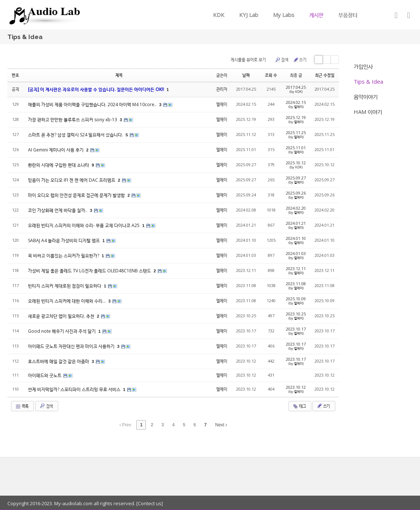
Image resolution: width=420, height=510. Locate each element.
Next (221, 425)
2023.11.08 (296, 286)
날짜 (246, 75)
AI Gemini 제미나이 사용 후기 (56, 150)
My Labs (284, 15)
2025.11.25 (296, 135)
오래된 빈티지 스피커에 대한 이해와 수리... (67, 301)
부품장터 (348, 15)
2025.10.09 (296, 301)
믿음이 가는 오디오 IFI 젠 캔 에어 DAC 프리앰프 (72, 180)
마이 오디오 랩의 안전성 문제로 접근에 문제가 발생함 (77, 195)
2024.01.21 (296, 225)
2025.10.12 (296, 165)
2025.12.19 (296, 119)
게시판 (316, 15)
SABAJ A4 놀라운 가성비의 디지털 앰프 (64, 240)
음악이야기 (366, 97)
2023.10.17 (296, 331)
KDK (219, 15)
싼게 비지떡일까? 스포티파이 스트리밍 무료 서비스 (75, 389)
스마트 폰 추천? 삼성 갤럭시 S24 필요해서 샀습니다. (76, 135)
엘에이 (222, 104)
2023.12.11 (296, 270)
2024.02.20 (296, 210)
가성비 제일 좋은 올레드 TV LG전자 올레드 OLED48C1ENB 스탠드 (90, 271)
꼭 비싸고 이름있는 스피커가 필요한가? (64, 256)
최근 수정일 (325, 75)
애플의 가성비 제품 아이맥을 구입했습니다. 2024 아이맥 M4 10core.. (93, 104)
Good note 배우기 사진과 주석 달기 (62, 331)
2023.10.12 (296, 389)
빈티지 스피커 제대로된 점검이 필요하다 (65, 286)
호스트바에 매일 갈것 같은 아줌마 (59, 361)
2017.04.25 (296, 89)
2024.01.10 (296, 240)
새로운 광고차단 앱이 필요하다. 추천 (62, 316)
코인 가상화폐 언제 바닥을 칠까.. (58, 210)
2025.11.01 (296, 150)
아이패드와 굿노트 (45, 375)
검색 (282, 60)
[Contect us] (149, 503)
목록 (22, 406)
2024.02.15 (296, 104)
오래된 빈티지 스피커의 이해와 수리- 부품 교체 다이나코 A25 (84, 225)
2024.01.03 (296, 255)
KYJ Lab (249, 15)
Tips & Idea (368, 81)
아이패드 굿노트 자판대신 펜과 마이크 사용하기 (72, 346)
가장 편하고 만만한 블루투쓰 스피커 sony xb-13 (73, 120)
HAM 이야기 (368, 112)
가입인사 (363, 66)
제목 (119, 75)
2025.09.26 (296, 195)
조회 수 (271, 75)
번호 (15, 75)
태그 (299, 406)
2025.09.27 (296, 180)
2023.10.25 (296, 316)
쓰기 (300, 60)
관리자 (222, 89)
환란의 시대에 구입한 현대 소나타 (59, 165)
